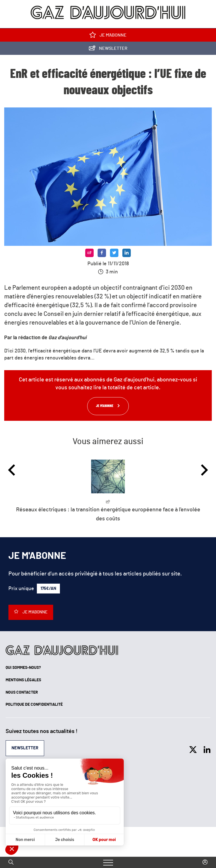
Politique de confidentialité (34, 705)
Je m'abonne (108, 36)
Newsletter (108, 49)
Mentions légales (23, 680)
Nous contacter (22, 692)
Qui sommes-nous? (23, 668)
